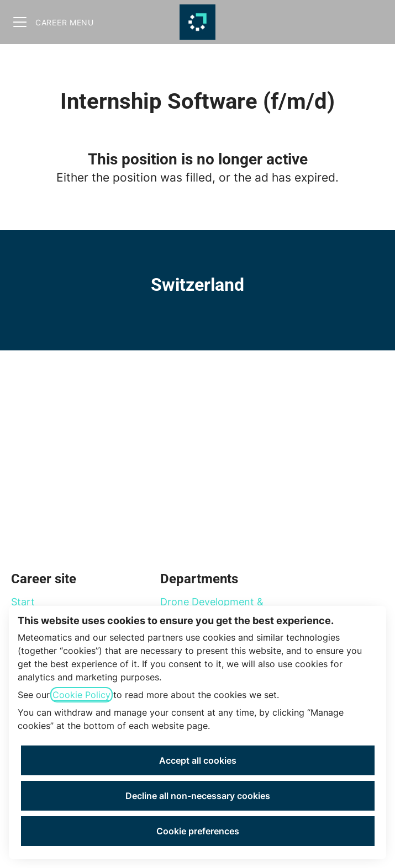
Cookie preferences (198, 831)
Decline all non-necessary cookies (198, 796)
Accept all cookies (198, 760)
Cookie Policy (81, 695)
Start (23, 602)
